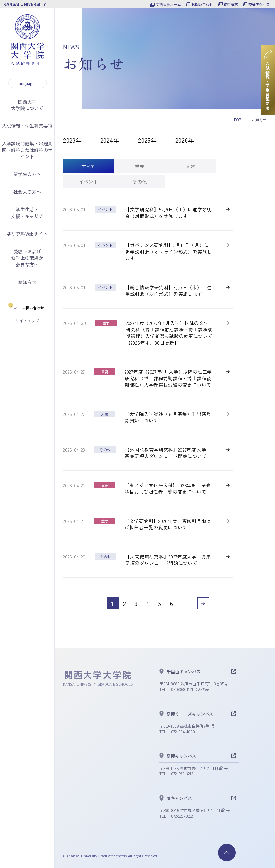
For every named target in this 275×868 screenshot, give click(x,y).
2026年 (185, 140)
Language (26, 83)
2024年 (110, 140)
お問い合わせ (202, 4)
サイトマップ (27, 320)
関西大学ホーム (168, 4)
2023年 (72, 140)
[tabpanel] (148, 408)
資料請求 (231, 4)
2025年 (147, 140)
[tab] (88, 166)
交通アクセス (259, 4)
